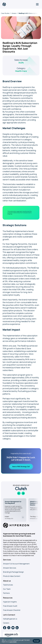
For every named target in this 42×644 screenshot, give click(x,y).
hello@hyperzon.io (10, 619)
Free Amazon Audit (10, 606)
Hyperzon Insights (10, 602)
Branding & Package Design (13, 572)
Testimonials (8, 585)
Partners (6, 593)
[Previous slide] (19, 493)
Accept (36, 641)
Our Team (7, 589)
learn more (13, 642)
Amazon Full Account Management (16, 564)
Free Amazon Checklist (12, 610)
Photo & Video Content (12, 576)
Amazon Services (10, 568)
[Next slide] (23, 493)
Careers (6, 623)
